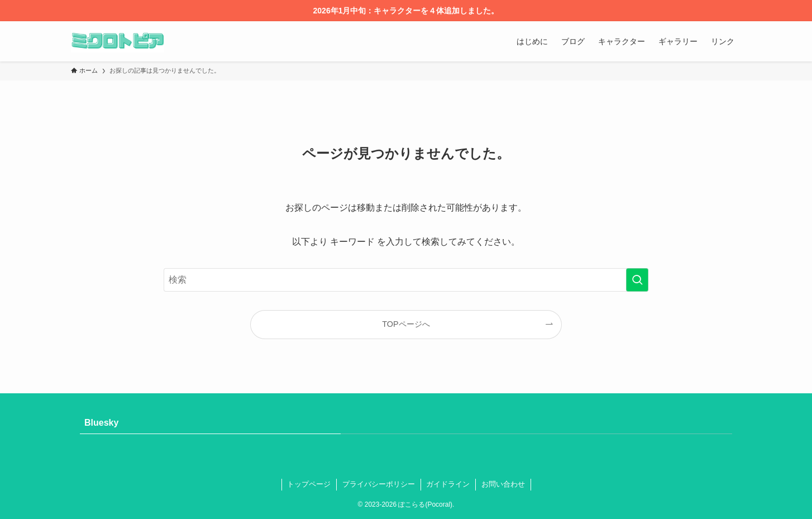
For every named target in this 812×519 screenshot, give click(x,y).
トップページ (309, 484)
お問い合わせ (503, 484)
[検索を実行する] (637, 280)
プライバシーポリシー (379, 484)
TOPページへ (406, 324)
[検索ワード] (406, 280)
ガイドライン (448, 484)
